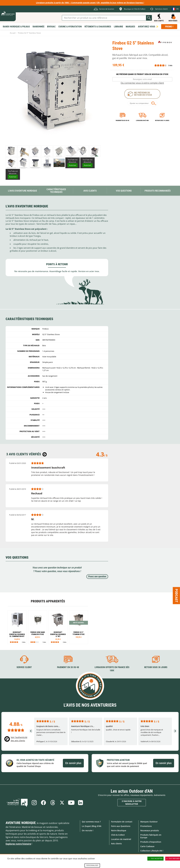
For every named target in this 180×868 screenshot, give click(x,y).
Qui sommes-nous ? (91, 822)
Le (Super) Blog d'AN (92, 826)
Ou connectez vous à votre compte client (142, 83)
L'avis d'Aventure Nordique (22, 191)
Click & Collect (118, 835)
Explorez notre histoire (18, 844)
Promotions (146, 826)
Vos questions (124, 191)
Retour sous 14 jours (162, 120)
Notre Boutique (119, 830)
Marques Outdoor (149, 822)
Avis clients (116, 844)
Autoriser (73, 165)
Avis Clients (90, 191)
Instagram (34, 803)
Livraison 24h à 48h (142, 120)
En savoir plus (73, 763)
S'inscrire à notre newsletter (132, 803)
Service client (24, 667)
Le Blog (17, 803)
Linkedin (81, 803)
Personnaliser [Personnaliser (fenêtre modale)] (92, 865)
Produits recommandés (158, 191)
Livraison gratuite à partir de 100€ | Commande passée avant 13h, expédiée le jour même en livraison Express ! (90, 3)
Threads (53, 803)
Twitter (62, 803)
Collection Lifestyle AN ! (152, 851)
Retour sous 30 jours (156, 667)
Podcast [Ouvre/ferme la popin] (176, 596)
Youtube (71, 803)
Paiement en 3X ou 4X (122, 120)
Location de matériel (121, 839)
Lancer (149, 18)
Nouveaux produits (150, 830)
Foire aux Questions (121, 826)
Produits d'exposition (151, 842)
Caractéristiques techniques (56, 191)
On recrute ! (88, 830)
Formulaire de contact (122, 822)
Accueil (13, 33)
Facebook (43, 803)
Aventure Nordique (21, 823)
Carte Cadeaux (147, 846)
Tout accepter (156, 859)
